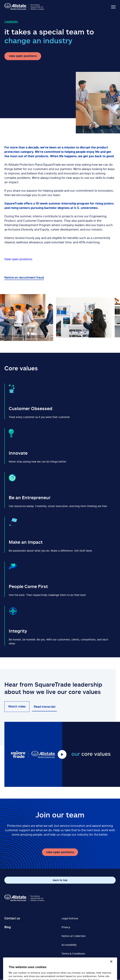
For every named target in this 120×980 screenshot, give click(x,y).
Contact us (12, 918)
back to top (60, 880)
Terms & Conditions (73, 954)
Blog (8, 927)
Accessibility (69, 945)
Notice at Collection (74, 936)
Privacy (66, 927)
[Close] (111, 966)
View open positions (18, 259)
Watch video (17, 706)
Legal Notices (70, 918)
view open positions (23, 56)
